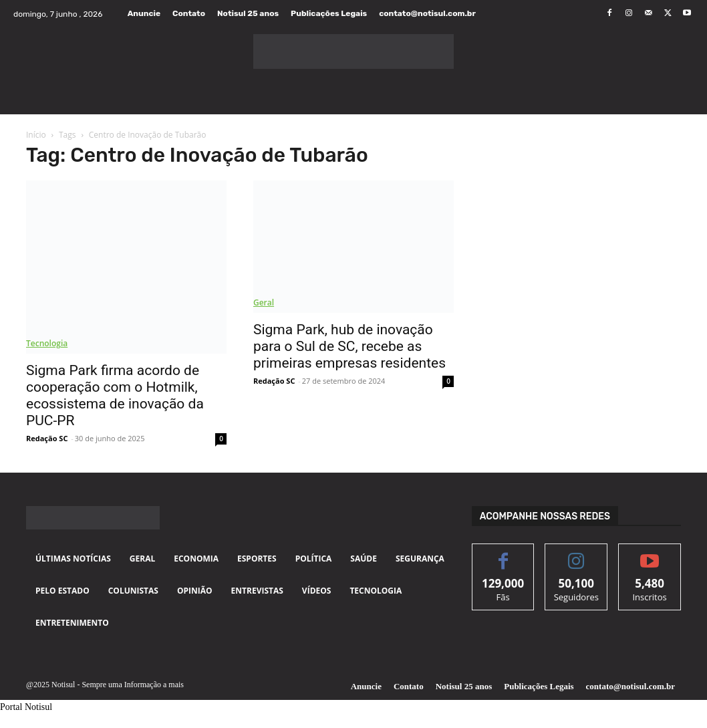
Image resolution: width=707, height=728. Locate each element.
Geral (264, 302)
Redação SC (47, 438)
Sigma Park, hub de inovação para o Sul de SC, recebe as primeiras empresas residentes (349, 346)
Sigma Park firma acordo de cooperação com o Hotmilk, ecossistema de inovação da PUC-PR (115, 395)
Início (36, 135)
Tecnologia (47, 343)
